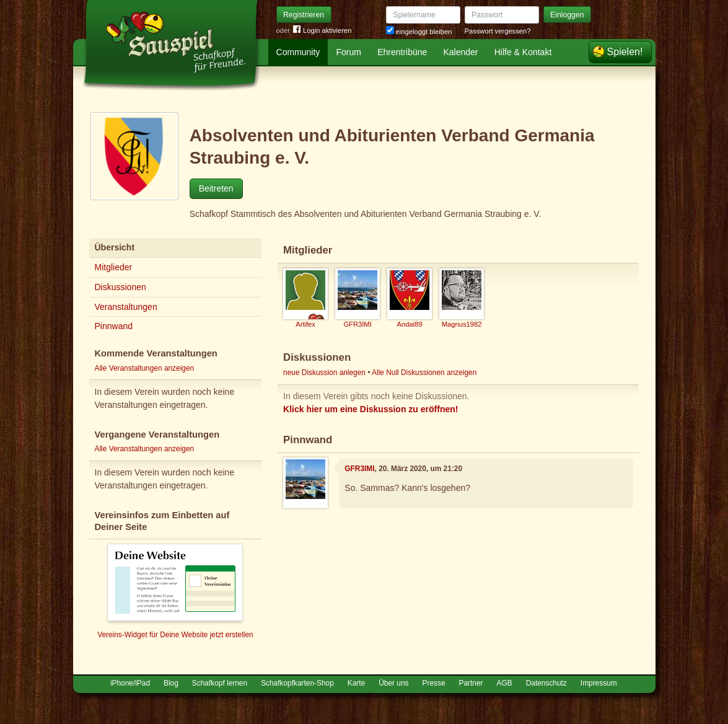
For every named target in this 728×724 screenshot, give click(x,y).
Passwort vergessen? (498, 31)
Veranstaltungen (126, 307)
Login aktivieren (322, 31)
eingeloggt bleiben (419, 32)
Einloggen (567, 15)
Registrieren (304, 15)
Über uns (393, 683)
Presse (434, 683)
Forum (349, 52)
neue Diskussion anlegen (324, 373)
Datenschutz (546, 683)
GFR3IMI (359, 469)
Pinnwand (114, 326)
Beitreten (216, 188)
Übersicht (115, 247)
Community (298, 52)
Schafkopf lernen (220, 683)
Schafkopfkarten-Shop (297, 683)
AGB (505, 683)
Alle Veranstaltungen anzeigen (145, 368)
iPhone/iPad (130, 683)
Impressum (599, 683)
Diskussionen (121, 287)
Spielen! (625, 52)
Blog (171, 683)
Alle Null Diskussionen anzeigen (424, 373)
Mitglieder (114, 267)
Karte (356, 683)
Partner (471, 683)
